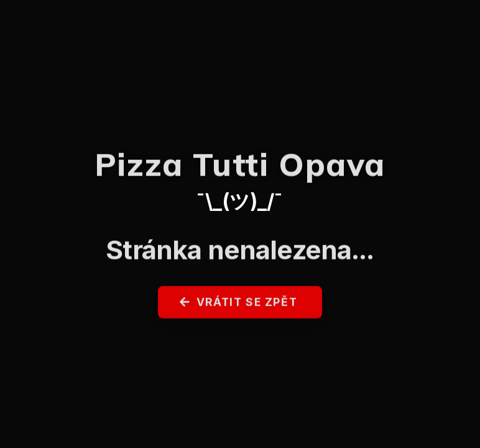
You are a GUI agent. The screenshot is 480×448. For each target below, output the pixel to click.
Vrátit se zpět (239, 305)
